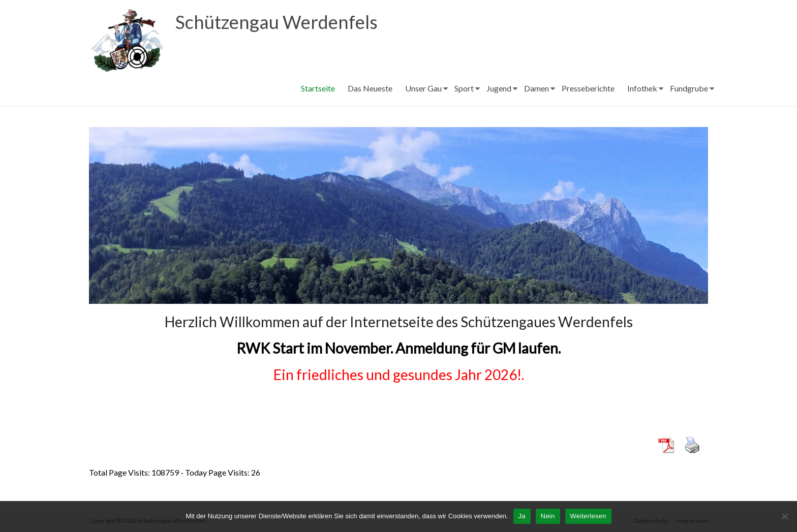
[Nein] (784, 516)
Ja (522, 516)
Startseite (318, 88)
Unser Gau (423, 88)
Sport (464, 88)
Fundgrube (689, 88)
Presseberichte (588, 88)
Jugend (499, 88)
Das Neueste (370, 88)
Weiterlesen (588, 516)
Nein (548, 516)
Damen (537, 88)
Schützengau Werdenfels (277, 22)
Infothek (642, 88)
